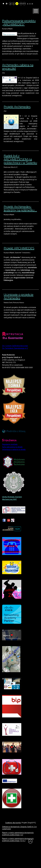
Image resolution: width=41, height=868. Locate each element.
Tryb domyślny (3, 4)
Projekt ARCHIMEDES (19, 267)
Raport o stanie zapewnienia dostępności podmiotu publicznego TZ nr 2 (18, 859)
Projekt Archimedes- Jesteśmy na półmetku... (20, 228)
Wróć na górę (30, 861)
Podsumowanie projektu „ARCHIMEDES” (19, 42)
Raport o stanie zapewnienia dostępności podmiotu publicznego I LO (18, 853)
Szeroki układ (24, 4)
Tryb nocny (6, 4)
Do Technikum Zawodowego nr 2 (15, 368)
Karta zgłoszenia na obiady (12, 466)
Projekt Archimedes (17, 126)
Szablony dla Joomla (13, 842)
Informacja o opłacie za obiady (14, 469)
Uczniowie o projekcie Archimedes (19, 316)
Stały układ (21, 4)
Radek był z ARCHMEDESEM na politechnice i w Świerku (20, 178)
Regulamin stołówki (10, 464)
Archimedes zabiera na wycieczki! (18, 86)
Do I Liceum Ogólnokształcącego (15, 365)
